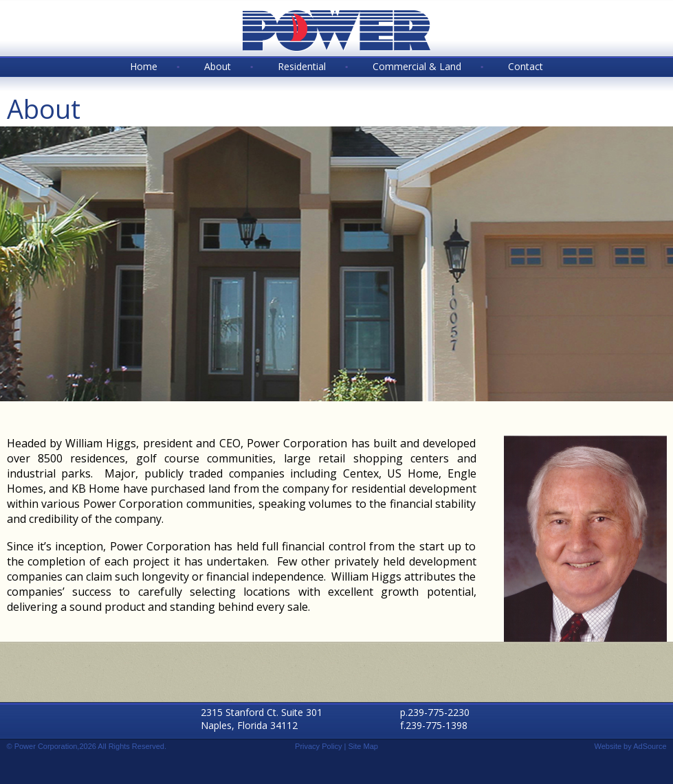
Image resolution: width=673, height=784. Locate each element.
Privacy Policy (318, 746)
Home (144, 66)
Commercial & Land (417, 66)
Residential (302, 66)
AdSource (650, 746)
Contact (526, 66)
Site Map (363, 746)
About (218, 66)
